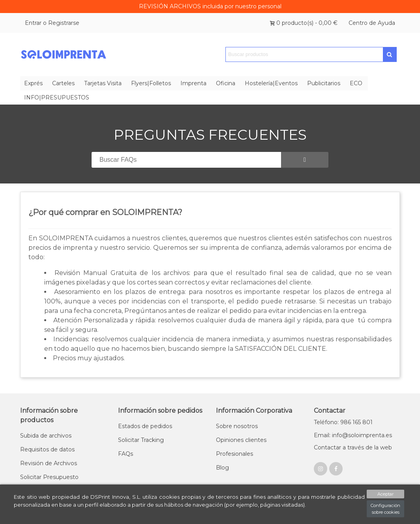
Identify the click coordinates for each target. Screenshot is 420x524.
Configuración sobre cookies (385, 509)
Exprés (33, 83)
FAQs (126, 454)
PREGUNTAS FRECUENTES (210, 135)
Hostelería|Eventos (271, 83)
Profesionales (234, 454)
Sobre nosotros (237, 426)
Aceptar (385, 494)
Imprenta (193, 83)
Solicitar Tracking (141, 440)
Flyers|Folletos (151, 83)
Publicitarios (324, 83)
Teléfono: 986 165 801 (343, 422)
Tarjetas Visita (103, 83)
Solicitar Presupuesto (49, 477)
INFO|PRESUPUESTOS (57, 97)
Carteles (63, 83)
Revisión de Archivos (49, 463)
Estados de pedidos (145, 426)
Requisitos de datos (47, 449)
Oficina (226, 83)
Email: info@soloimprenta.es (353, 435)
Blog (222, 468)
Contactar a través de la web (353, 447)
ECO (356, 83)
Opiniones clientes (241, 440)
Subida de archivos (46, 436)
